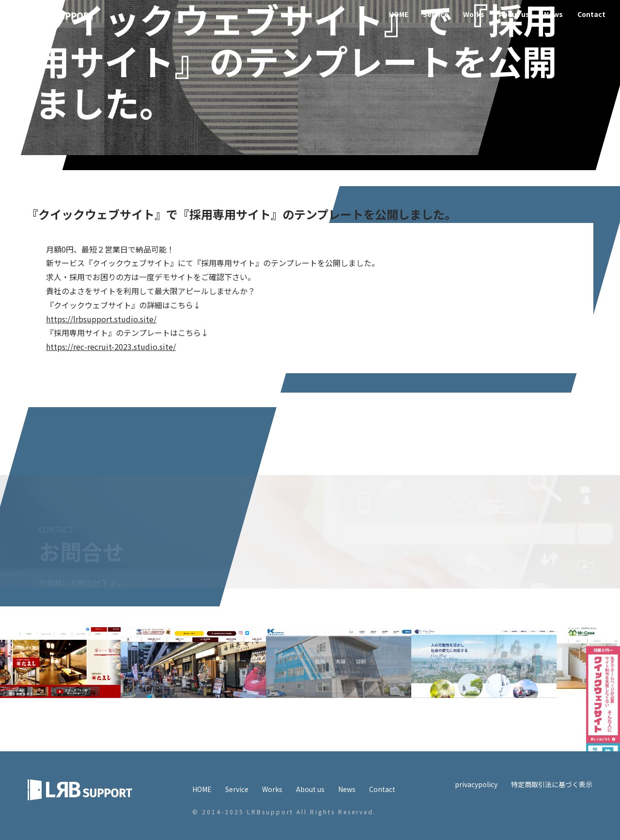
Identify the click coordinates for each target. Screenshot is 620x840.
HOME (399, 14)
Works (474, 14)
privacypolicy (476, 784)
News (553, 14)
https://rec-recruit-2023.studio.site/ (111, 347)
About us (514, 14)
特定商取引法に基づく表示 (552, 784)
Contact (591, 14)
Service (436, 14)
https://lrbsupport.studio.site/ (101, 319)
